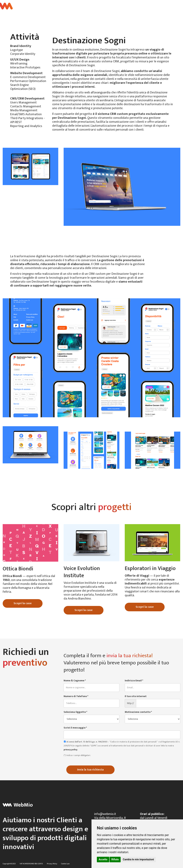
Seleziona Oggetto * (75, 712)
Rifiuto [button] (115, 859)
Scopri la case (23, 603)
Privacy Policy (52, 864)
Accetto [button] (103, 859)
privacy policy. (71, 750)
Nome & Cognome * (75, 681)
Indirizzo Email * (134, 681)
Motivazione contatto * (138, 712)
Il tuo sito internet (136, 696)
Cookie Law (65, 864)
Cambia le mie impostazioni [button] (138, 859)
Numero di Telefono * (76, 696)
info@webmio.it (105, 814)
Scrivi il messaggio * (75, 728)
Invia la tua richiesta (90, 770)
